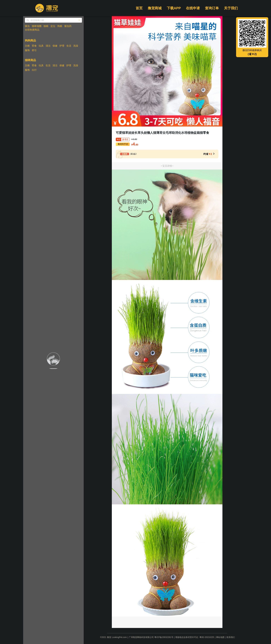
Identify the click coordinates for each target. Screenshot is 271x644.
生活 (69, 46)
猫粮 (46, 26)
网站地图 (220, 637)
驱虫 (27, 26)
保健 (55, 46)
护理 (62, 46)
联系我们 (231, 637)
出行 (34, 70)
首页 (139, 8)
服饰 (27, 50)
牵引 (34, 50)
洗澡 (76, 46)
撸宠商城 (155, 8)
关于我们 (231, 8)
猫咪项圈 (37, 26)
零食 (34, 46)
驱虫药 (68, 26)
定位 (53, 26)
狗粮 (60, 26)
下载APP (174, 8)
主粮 (27, 46)
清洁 (48, 46)
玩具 (41, 46)
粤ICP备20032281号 (164, 637)
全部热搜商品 (32, 30)
